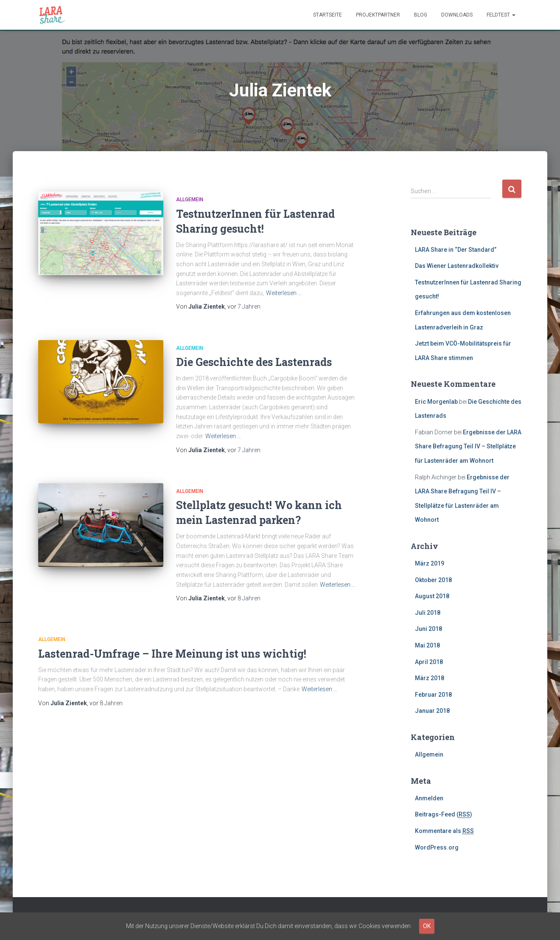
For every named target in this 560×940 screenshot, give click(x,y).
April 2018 (429, 662)
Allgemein (190, 200)
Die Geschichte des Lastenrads (254, 362)
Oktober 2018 (433, 580)
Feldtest (501, 15)
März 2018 (430, 678)
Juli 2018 (428, 613)
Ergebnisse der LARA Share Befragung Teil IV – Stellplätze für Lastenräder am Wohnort (468, 446)
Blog (421, 15)
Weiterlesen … (284, 293)
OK (427, 926)
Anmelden (429, 798)
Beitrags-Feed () (444, 815)
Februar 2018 (433, 695)
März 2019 (430, 563)
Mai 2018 (427, 645)
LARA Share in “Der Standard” (456, 250)
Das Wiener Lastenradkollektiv (457, 266)
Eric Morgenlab (436, 402)
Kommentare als (444, 831)
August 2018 (432, 596)
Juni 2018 (428, 629)
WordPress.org (437, 847)
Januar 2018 (432, 711)
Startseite (328, 15)
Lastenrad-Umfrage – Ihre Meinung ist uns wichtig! (172, 654)
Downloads (457, 15)
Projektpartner (378, 15)
